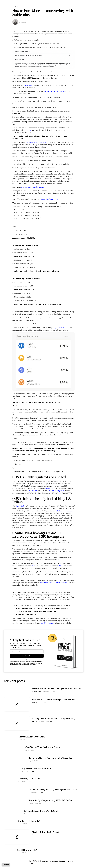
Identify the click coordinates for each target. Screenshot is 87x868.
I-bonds (28, 130)
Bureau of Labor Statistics (55, 91)
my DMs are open (48, 623)
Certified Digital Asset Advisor (37, 142)
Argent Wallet (59, 327)
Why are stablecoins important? (33, 187)
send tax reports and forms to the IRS (54, 583)
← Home (15, 6)
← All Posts (6, 865)
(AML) (61, 566)
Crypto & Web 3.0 (24, 22)
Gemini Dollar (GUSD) (50, 199)
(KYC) (34, 566)
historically (28, 85)
